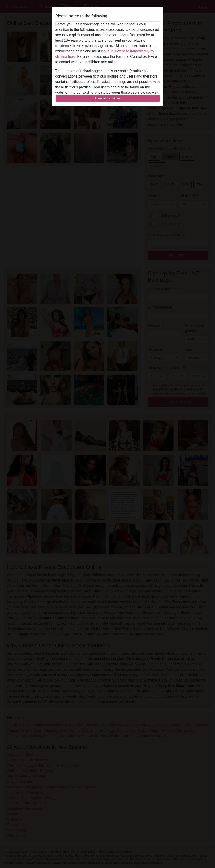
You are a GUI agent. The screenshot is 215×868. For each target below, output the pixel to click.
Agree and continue (107, 98)
